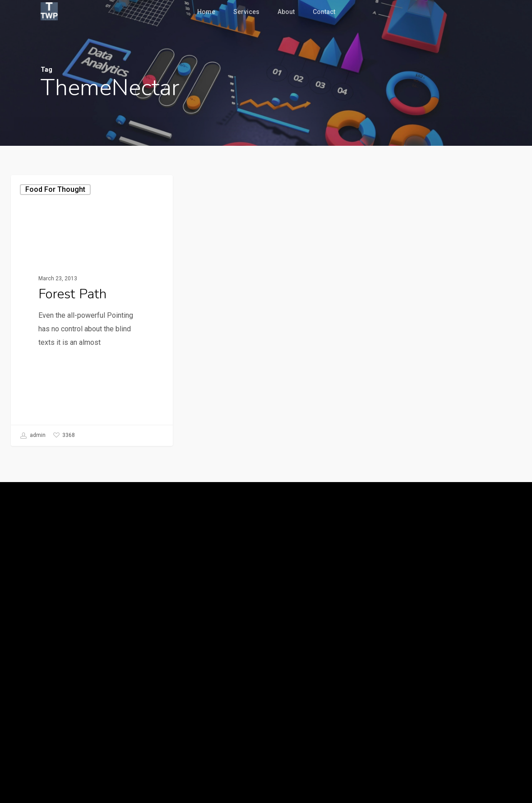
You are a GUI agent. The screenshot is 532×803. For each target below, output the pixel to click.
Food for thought (55, 189)
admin (33, 436)
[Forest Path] (92, 311)
